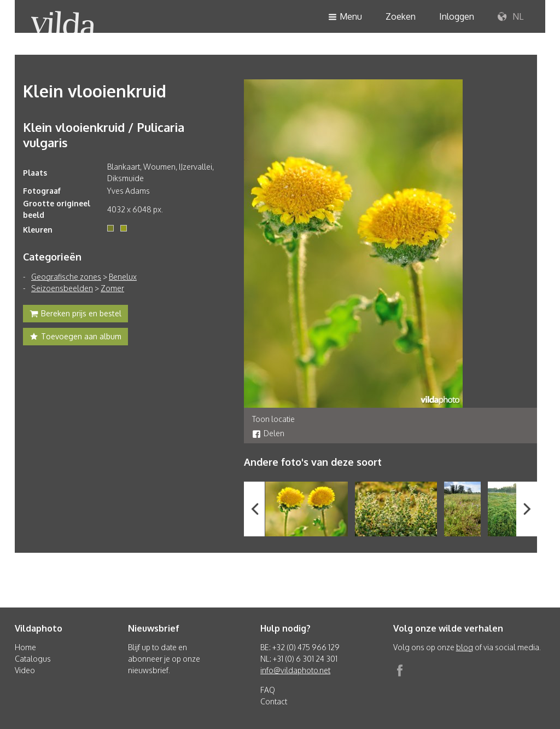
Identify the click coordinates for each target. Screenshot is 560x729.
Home (25, 647)
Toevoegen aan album (75, 338)
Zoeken (401, 16)
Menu (345, 17)
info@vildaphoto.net (295, 670)
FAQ (268, 690)
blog (465, 647)
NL (511, 17)
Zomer (112, 288)
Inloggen (457, 16)
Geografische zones (66, 277)
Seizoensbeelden (62, 288)
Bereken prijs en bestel (75, 315)
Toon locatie (273, 419)
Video (25, 670)
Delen (268, 433)
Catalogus (33, 659)
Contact (274, 701)
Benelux (123, 277)
